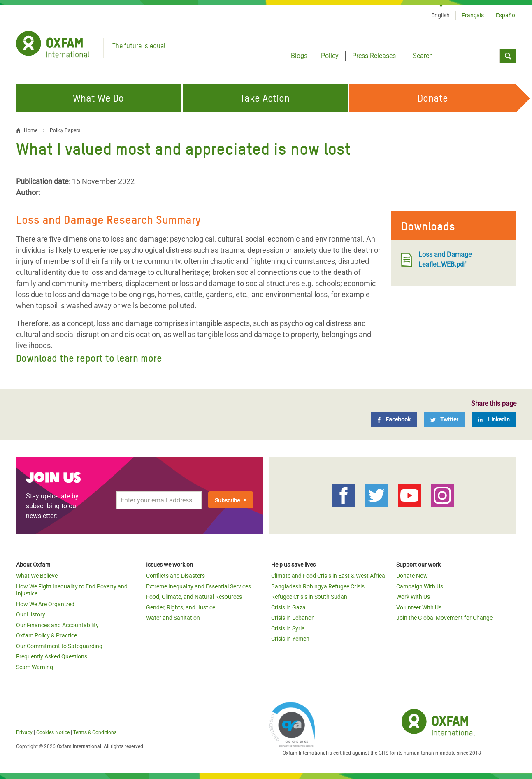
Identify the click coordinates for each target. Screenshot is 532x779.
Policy (330, 56)
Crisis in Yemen (290, 639)
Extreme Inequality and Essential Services (199, 586)
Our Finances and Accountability (57, 625)
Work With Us (413, 597)
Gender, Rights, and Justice (181, 607)
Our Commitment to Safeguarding (59, 646)
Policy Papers (65, 130)
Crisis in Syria (288, 628)
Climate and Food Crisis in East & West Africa (328, 576)
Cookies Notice (53, 732)
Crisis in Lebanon (293, 618)
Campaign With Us (420, 586)
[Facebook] (394, 420)
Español (506, 15)
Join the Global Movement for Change (444, 618)
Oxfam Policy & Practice (46, 635)
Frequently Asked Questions (52, 656)
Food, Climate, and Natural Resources (194, 597)
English (440, 15)
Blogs (299, 56)
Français (473, 15)
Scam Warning (35, 667)
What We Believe (37, 576)
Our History (31, 614)
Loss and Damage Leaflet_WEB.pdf (436, 259)
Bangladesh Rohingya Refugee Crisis (318, 586)
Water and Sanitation (173, 618)
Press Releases (374, 56)
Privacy (24, 732)
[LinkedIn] (494, 420)
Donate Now (412, 576)
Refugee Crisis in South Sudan (309, 597)
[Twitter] (444, 420)
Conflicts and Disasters (175, 576)
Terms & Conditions (95, 732)
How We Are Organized (45, 604)
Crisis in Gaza (288, 607)
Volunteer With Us (419, 607)
